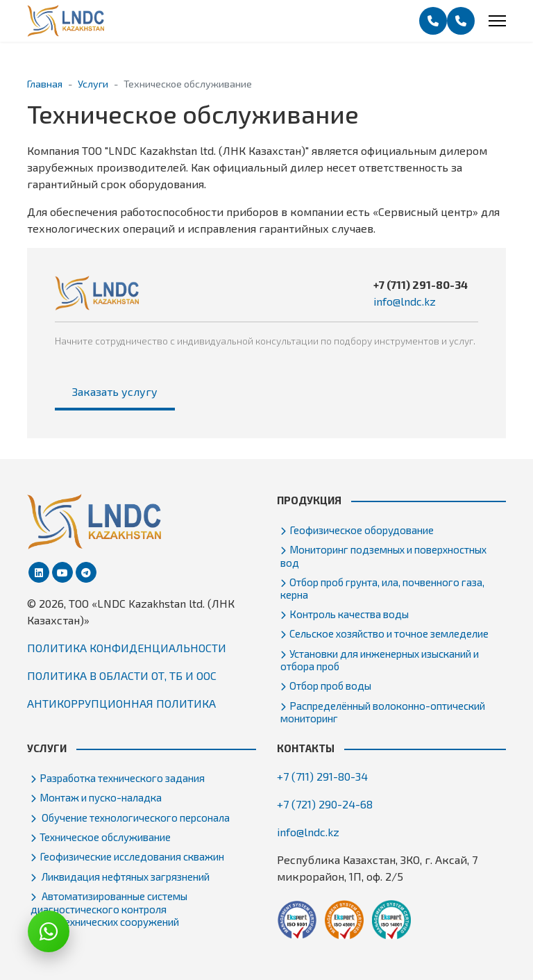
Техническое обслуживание (105, 837)
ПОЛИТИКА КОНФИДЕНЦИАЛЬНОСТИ (127, 648)
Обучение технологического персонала (135, 817)
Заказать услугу (115, 391)
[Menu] (497, 21)
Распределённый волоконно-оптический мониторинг (383, 712)
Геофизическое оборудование (362, 530)
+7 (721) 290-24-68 (325, 804)
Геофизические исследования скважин (132, 856)
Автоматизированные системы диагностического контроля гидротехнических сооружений (109, 908)
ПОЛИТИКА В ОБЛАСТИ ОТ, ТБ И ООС (122, 675)
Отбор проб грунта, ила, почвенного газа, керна (382, 588)
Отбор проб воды (330, 686)
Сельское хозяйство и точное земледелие (389, 633)
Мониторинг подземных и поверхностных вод (383, 556)
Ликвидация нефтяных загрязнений (125, 877)
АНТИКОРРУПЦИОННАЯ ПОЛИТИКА (121, 703)
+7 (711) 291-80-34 (421, 284)
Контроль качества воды (349, 614)
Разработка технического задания (122, 778)
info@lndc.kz (405, 301)
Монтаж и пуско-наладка (101, 797)
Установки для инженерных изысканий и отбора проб (380, 660)
